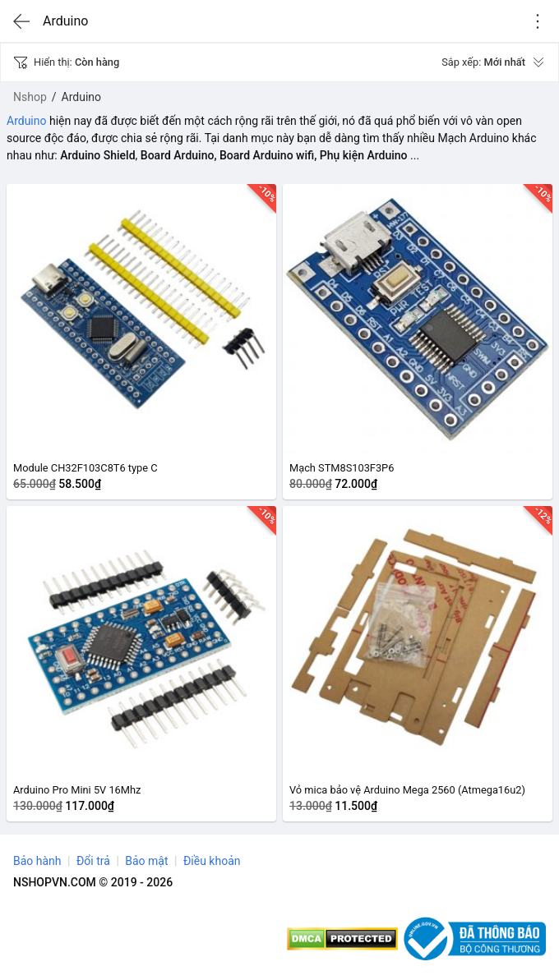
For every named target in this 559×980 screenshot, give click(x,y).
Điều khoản (212, 861)
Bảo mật (146, 861)
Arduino (26, 121)
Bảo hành (37, 861)
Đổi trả (93, 861)
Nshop (30, 97)
